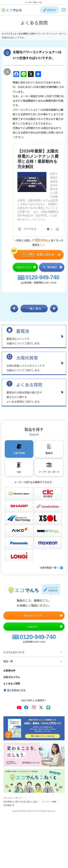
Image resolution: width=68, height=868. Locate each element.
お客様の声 (9, 670)
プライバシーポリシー (13, 798)
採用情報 (9, 805)
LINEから (45, 627)
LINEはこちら (26, 267)
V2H (19, 467)
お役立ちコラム (12, 677)
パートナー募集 (49, 802)
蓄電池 (23, 331)
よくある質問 (29, 385)
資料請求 (53, 267)
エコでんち (8, 34)
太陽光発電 (27, 358)
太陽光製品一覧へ (52, 568)
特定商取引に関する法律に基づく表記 (20, 802)
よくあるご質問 (12, 683)
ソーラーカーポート (49, 467)
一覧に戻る (34, 309)
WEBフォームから (43, 616)
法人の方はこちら (15, 690)
